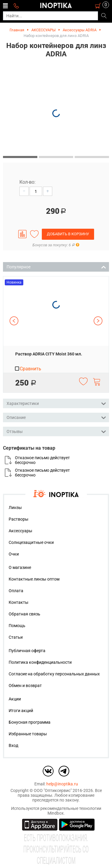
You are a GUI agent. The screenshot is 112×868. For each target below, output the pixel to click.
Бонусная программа (30, 722)
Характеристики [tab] (56, 403)
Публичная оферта (27, 651)
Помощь (17, 626)
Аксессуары (20, 531)
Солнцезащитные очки (31, 542)
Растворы (19, 519)
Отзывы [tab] (56, 431)
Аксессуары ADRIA (80, 30)
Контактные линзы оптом (34, 579)
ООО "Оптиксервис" (53, 790)
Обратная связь (24, 614)
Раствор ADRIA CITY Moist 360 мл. (49, 354)
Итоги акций (21, 711)
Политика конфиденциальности (40, 662)
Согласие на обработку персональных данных (54, 674)
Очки (14, 554)
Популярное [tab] (56, 266)
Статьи (16, 637)
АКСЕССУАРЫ (43, 30)
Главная (17, 30)
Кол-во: (27, 182)
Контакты (19, 602)
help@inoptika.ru (62, 784)
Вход (13, 745)
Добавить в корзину (68, 234)
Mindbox (56, 813)
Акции (15, 699)
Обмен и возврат (25, 686)
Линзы (15, 508)
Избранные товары (28, 734)
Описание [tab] (56, 417)
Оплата (16, 591)
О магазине (20, 567)
